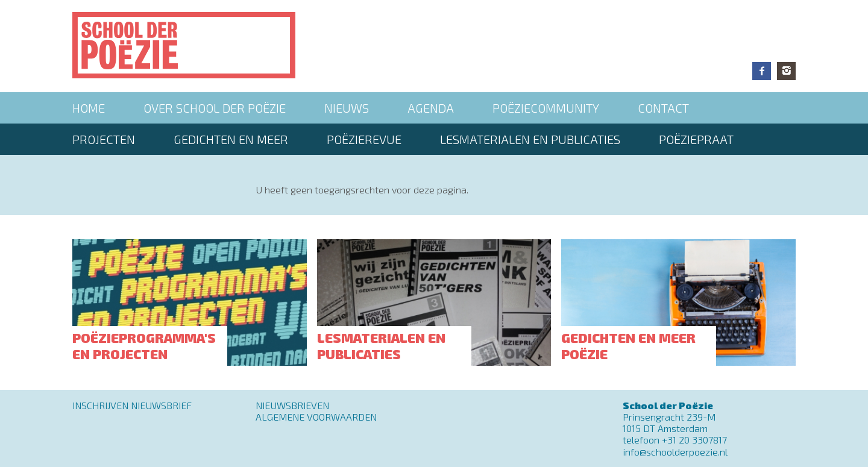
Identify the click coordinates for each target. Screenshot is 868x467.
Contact (663, 108)
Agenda (431, 108)
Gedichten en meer (231, 139)
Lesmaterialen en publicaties (530, 139)
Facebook (762, 71)
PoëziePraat (696, 139)
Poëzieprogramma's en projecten (144, 345)
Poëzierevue (364, 139)
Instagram (786, 71)
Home (89, 108)
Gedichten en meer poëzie (628, 345)
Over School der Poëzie (215, 108)
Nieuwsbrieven (292, 405)
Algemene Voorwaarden (316, 417)
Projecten (104, 139)
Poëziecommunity (546, 108)
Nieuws (347, 108)
